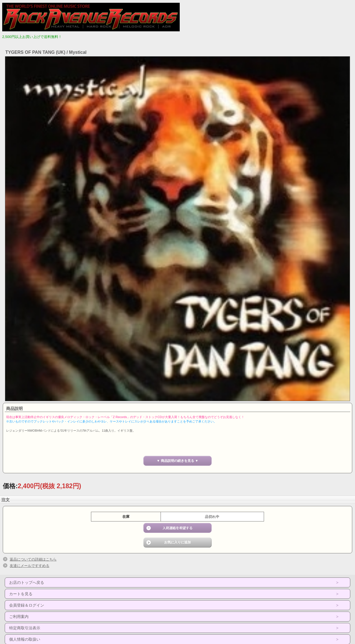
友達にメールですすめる (30, 566)
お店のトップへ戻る (27, 582)
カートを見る (21, 594)
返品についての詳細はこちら (33, 559)
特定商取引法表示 (25, 628)
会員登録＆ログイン (27, 605)
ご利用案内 (19, 617)
